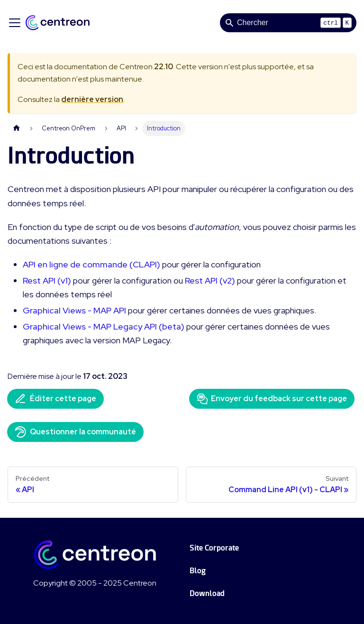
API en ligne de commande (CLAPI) (91, 264)
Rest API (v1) (47, 280)
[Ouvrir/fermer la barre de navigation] (15, 23)
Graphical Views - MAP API (74, 310)
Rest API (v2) (210, 280)
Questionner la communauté (75, 432)
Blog (198, 571)
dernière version (92, 99)
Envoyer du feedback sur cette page (272, 399)
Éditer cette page (55, 399)
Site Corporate (214, 548)
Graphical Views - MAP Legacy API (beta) (104, 326)
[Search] (288, 23)
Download (207, 593)
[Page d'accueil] (17, 128)
